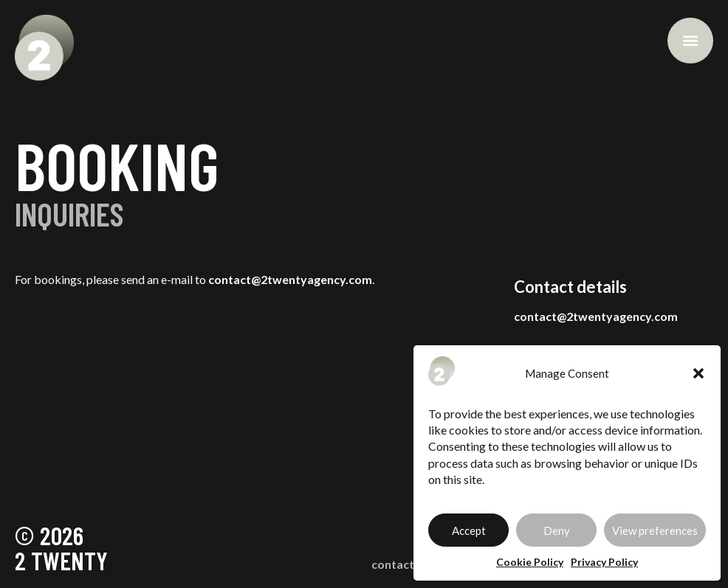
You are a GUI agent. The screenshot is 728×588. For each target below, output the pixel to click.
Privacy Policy (604, 562)
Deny (557, 530)
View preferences (655, 530)
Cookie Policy (530, 562)
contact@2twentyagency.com (290, 279)
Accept (469, 530)
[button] (698, 373)
